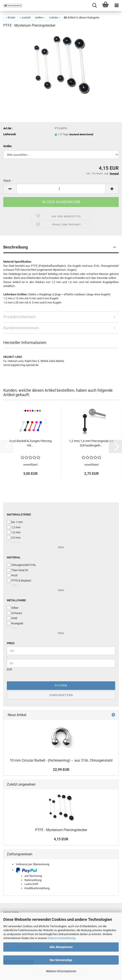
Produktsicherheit (19, 317)
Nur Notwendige (61, 960)
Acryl (12, 575)
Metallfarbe (16, 600)
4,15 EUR (61, 839)
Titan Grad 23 (17, 570)
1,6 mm (14, 532)
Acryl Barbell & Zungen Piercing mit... (30, 443)
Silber (13, 608)
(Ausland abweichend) (81, 134)
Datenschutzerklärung (61, 938)
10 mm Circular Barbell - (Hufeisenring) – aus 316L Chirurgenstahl (61, 760)
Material (14, 557)
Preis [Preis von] (11, 643)
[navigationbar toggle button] (116, 5)
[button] (10, 189)
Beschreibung (16, 247)
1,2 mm (14, 527)
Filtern (61, 685)
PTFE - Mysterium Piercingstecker (61, 830)
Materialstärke (19, 515)
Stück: (7, 181)
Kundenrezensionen (21, 328)
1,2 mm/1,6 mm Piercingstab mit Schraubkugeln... (91, 443)
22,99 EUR (61, 770)
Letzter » (55, 17)
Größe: (8, 146)
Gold (12, 618)
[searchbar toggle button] (94, 5)
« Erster (10, 17)
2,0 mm (14, 538)
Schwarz (14, 613)
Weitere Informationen (61, 971)
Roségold (15, 623)
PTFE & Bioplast (19, 580)
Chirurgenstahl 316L (22, 565)
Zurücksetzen (61, 695)
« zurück (25, 17)
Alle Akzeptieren (61, 947)
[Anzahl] (61, 189)
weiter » (40, 17)
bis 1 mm (15, 522)
